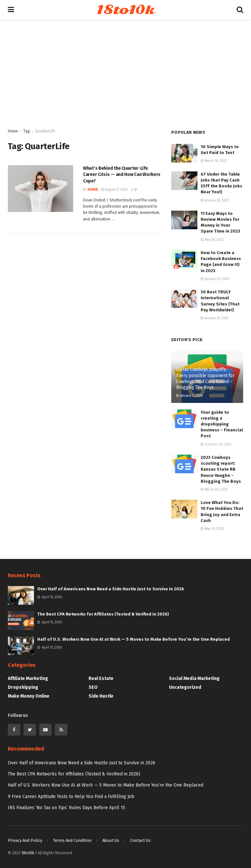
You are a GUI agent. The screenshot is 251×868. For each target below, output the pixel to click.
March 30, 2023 (214, 490)
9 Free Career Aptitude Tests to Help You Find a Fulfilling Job (71, 797)
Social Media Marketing (194, 678)
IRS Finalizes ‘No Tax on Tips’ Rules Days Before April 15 (67, 808)
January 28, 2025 (215, 200)
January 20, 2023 (215, 279)
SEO (93, 687)
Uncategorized (185, 687)
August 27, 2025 (114, 190)
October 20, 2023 (216, 444)
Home (13, 131)
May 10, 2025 (212, 529)
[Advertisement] (125, 78)
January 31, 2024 (215, 318)
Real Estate (101, 678)
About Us (111, 840)
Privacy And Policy (25, 840)
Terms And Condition (72, 840)
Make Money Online (29, 696)
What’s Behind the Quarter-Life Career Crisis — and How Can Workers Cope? (122, 175)
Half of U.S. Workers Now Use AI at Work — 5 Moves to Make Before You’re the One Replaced (134, 639)
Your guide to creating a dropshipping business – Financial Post (222, 424)
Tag (26, 131)
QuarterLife (45, 131)
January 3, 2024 (189, 396)
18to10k (125, 10)
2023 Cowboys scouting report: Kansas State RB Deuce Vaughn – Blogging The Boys (221, 469)
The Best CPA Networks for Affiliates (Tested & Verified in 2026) (103, 614)
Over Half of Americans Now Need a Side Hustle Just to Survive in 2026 (111, 589)
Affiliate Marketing (28, 678)
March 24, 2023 (214, 161)
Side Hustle (101, 696)
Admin (93, 190)
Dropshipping (23, 687)
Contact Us (140, 840)
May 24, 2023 (212, 240)
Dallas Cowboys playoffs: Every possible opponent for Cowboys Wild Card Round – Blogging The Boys (205, 378)
